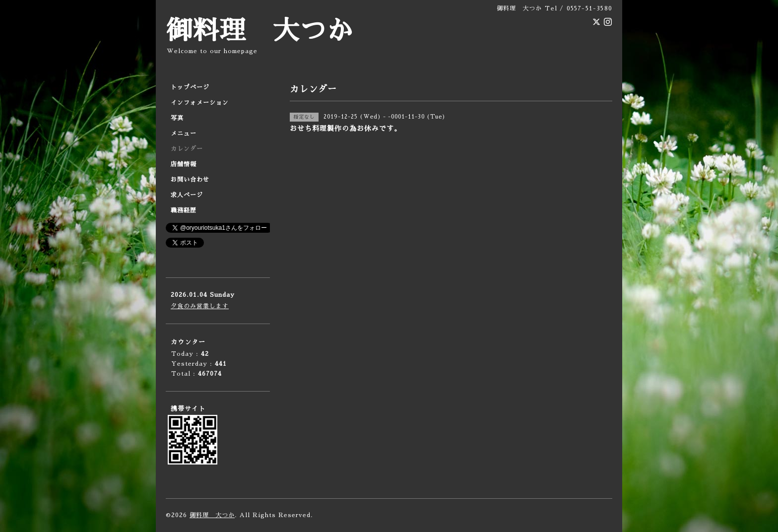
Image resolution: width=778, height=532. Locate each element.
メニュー (184, 133)
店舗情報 (184, 164)
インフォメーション (200, 103)
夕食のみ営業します (200, 306)
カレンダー (187, 149)
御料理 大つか (259, 31)
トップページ (190, 87)
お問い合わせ (190, 180)
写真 (177, 118)
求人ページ (187, 195)
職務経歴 (184, 210)
